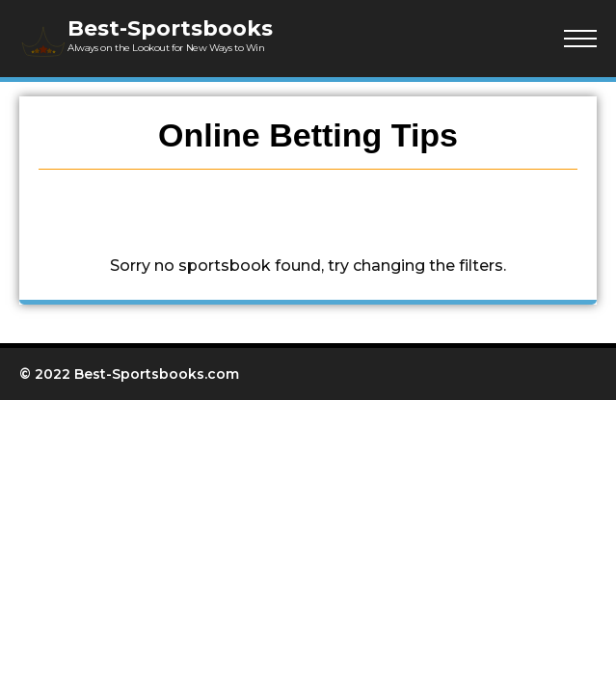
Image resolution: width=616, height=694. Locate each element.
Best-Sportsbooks (170, 28)
